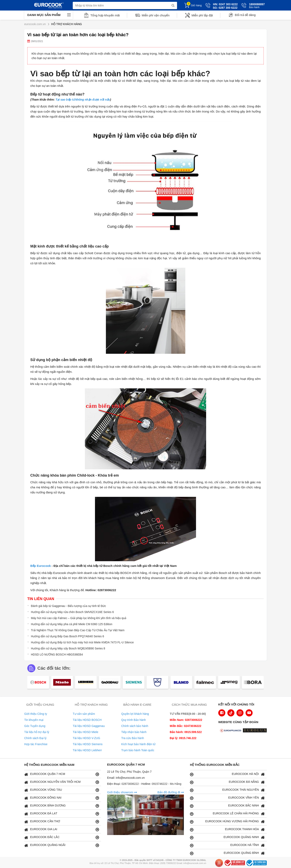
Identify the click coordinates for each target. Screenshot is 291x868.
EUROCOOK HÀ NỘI (227, 774)
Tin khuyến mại (34, 720)
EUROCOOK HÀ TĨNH (227, 845)
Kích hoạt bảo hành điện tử (138, 744)
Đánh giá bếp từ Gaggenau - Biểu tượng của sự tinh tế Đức (68, 606)
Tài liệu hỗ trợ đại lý (37, 732)
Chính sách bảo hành (135, 726)
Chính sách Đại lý (35, 738)
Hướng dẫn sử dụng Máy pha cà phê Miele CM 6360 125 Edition (72, 624)
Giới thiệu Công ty (36, 714)
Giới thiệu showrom (122, 792)
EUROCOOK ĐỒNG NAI (62, 798)
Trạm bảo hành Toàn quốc (138, 750)
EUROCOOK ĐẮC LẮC (62, 837)
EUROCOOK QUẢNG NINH (227, 837)
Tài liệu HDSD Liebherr (87, 750)
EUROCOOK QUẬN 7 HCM (62, 774)
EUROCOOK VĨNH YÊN (227, 798)
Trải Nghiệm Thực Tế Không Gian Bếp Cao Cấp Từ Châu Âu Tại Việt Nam (78, 630)
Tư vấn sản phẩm (84, 714)
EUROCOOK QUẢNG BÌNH (227, 853)
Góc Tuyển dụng (35, 726)
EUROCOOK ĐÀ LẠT (62, 814)
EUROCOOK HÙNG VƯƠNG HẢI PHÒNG (227, 822)
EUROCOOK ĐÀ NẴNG (227, 782)
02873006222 (131, 784)
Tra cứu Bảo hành (133, 738)
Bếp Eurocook (41, 566)
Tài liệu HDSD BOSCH (87, 720)
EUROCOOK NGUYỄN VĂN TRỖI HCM (62, 782)
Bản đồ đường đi (171, 792)
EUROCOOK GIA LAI (62, 829)
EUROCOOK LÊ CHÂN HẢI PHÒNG (227, 814)
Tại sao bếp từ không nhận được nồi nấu (83, 100)
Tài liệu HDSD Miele (85, 732)
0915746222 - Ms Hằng (167, 784)
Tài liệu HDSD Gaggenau (89, 726)
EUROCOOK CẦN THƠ (62, 822)
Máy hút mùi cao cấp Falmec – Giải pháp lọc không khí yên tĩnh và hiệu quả (79, 618)
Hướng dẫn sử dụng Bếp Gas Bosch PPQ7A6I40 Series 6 (67, 636)
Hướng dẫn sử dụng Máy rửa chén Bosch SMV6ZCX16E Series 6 (72, 612)
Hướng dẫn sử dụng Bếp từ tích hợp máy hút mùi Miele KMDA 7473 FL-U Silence (82, 642)
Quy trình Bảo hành (134, 720)
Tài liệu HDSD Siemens (88, 744)
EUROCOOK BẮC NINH (227, 806)
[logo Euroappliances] (231, 731)
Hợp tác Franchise (36, 744)
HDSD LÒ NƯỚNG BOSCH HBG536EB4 (57, 654)
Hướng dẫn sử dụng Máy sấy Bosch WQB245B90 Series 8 (68, 648)
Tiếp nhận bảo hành (134, 732)
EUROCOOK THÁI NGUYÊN (227, 790)
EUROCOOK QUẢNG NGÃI (62, 845)
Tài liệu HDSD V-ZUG (86, 738)
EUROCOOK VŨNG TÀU (62, 790)
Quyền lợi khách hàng (135, 714)
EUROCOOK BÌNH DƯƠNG (62, 806)
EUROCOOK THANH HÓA (227, 829)
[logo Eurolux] (256, 731)
